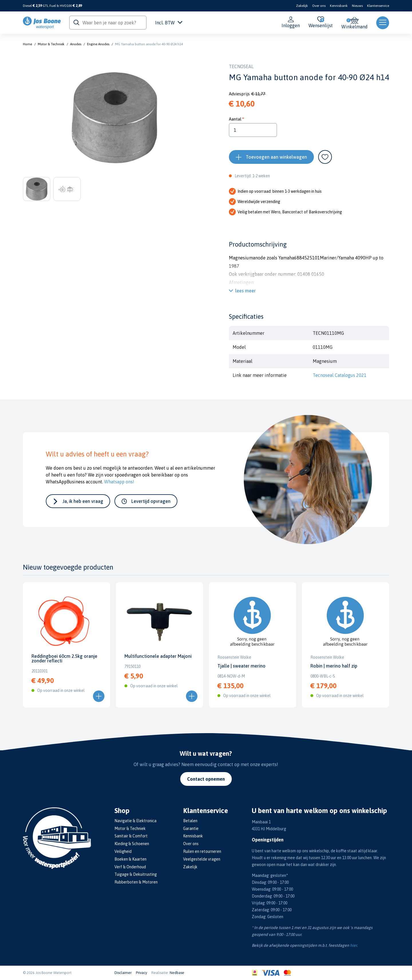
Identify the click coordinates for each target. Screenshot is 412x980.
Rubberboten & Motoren (136, 882)
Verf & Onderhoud (130, 867)
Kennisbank (339, 6)
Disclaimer (123, 973)
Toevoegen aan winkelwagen (276, 157)
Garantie (191, 829)
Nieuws (357, 6)
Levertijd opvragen (151, 501)
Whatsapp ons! (119, 482)
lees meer (245, 291)
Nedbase (177, 973)
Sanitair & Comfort (131, 836)
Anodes (76, 44)
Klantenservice (378, 6)
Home (27, 44)
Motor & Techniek (51, 44)
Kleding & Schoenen (132, 844)
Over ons (319, 6)
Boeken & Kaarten (130, 859)
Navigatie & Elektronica (135, 821)
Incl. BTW (169, 23)
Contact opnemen (206, 779)
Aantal (235, 119)
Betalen (190, 821)
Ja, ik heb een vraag (83, 501)
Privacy (141, 973)
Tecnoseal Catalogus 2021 (340, 375)
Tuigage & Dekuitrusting (136, 874)
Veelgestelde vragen (202, 859)
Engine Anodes (98, 44)
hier (353, 945)
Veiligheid (123, 851)
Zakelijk (302, 6)
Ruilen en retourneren (202, 851)
